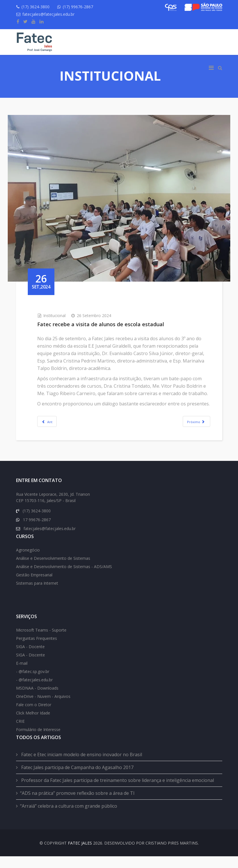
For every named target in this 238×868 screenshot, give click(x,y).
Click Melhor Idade (33, 725)
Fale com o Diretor (34, 716)
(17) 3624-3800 (38, 7)
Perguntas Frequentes (37, 650)
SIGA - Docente (30, 658)
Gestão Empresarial (34, 587)
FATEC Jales (80, 855)
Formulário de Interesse (38, 741)
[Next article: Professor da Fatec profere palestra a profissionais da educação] (188, 424)
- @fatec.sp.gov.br (33, 683)
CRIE (20, 733)
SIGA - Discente (31, 667)
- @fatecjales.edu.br (34, 691)
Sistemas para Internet (37, 595)
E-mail (22, 675)
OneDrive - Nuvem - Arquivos (43, 708)
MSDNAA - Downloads (37, 700)
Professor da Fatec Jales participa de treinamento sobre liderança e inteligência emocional (117, 792)
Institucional (63, 303)
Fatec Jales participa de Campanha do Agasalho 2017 (77, 779)
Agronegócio (28, 562)
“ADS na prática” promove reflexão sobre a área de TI (77, 805)
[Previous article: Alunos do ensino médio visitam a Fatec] (55, 424)
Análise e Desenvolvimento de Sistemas (53, 570)
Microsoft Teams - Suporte (41, 642)
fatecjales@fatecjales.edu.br (50, 14)
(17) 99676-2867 (82, 7)
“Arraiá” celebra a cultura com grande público (69, 818)
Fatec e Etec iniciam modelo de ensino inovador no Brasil (81, 766)
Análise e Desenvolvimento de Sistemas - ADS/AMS (64, 578)
